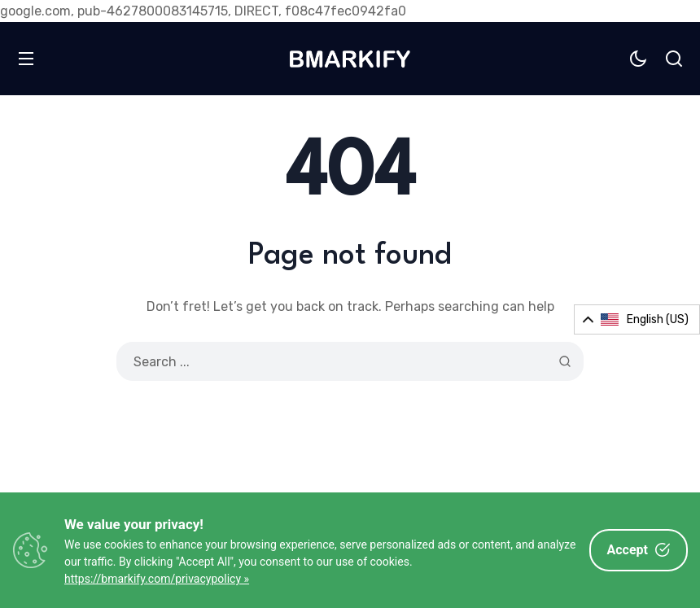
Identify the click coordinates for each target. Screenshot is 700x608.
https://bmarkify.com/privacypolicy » (157, 579)
